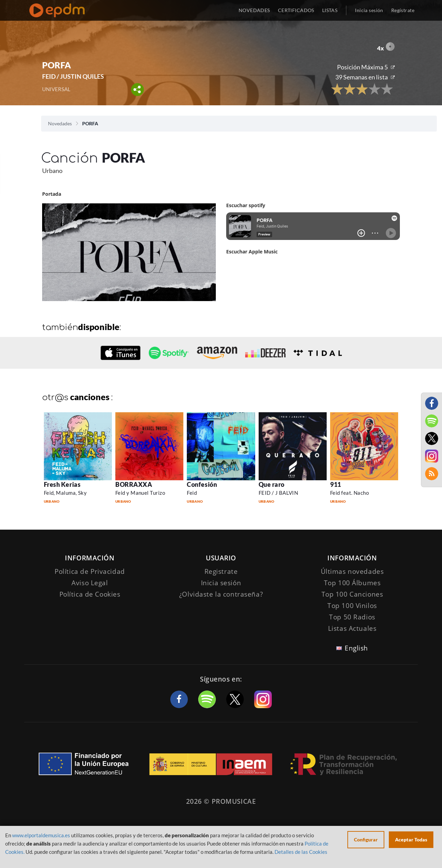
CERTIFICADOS (296, 10)
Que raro (272, 484)
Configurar (366, 840)
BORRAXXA (134, 484)
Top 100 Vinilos (352, 606)
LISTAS (330, 10)
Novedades (60, 123)
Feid (192, 493)
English (356, 648)
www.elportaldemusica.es (41, 835)
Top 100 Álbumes (352, 583)
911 (336, 484)
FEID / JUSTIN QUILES (73, 76)
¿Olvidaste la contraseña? (221, 594)
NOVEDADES (254, 10)
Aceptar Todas (411, 840)
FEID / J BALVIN (278, 493)
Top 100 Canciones (352, 594)
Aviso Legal (90, 583)
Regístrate (403, 10)
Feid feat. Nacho (349, 493)
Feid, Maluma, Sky (65, 493)
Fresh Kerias (62, 484)
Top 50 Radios (352, 617)
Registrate (221, 571)
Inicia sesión (369, 10)
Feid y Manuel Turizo (140, 493)
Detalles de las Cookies (301, 852)
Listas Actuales (352, 628)
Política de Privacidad (90, 571)
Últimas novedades (352, 571)
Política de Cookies (90, 594)
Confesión (202, 484)
